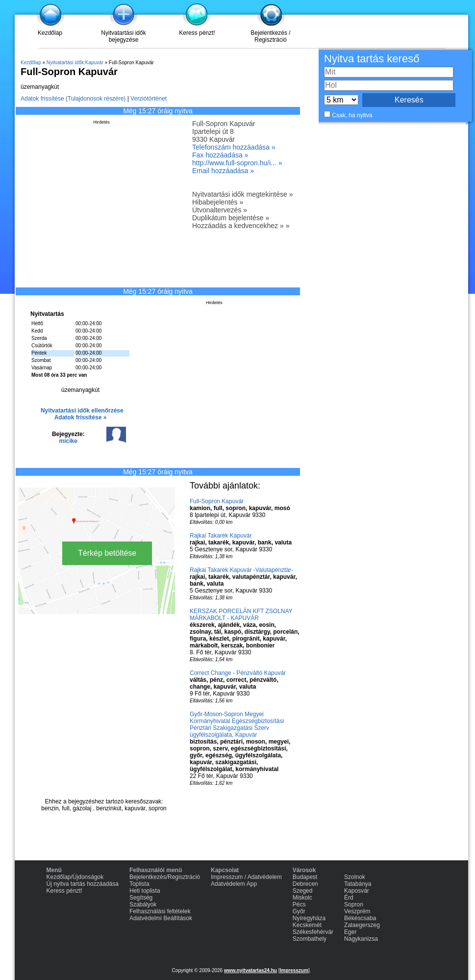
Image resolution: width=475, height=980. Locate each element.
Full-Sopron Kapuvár (217, 501)
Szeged (303, 891)
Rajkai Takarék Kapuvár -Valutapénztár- (241, 570)
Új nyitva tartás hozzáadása (83, 884)
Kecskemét (307, 925)
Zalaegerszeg (362, 925)
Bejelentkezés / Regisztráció (270, 36)
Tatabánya (358, 884)
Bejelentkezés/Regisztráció (165, 877)
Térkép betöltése (107, 553)
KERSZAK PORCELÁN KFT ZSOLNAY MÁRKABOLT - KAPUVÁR (241, 615)
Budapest (305, 877)
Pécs (299, 904)
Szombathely (310, 939)
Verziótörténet (149, 99)
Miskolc (302, 898)
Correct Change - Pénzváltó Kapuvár (238, 673)
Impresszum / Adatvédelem (246, 877)
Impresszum (294, 970)
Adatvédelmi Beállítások (161, 918)
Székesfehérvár (313, 932)
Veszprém (357, 911)
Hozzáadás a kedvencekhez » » (241, 226)
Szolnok (355, 877)
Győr (299, 911)
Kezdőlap (50, 33)
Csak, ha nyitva (352, 115)
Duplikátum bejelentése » (231, 218)
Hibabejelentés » (218, 202)
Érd (349, 898)
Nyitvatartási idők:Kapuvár (75, 63)
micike (68, 441)
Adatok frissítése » (81, 417)
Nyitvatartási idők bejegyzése (123, 36)
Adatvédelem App (234, 884)
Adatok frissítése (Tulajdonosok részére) (73, 99)
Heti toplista (145, 891)
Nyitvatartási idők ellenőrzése (82, 411)
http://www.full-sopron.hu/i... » (237, 163)
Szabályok (143, 904)
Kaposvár (357, 891)
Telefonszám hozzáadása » (234, 147)
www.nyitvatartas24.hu (250, 970)
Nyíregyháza (309, 918)
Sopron (354, 904)
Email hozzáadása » (223, 171)
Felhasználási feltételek (160, 911)
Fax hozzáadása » (220, 155)
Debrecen (305, 884)
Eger (350, 932)
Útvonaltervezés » (220, 210)
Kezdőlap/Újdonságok (75, 877)
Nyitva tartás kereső (372, 59)
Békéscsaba (360, 918)
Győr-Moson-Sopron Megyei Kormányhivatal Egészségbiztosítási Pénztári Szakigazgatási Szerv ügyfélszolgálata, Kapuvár (237, 724)
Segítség (141, 898)
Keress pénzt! (197, 33)
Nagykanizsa (361, 939)
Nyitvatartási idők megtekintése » (242, 194)
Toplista (139, 884)
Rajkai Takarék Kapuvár (221, 536)
